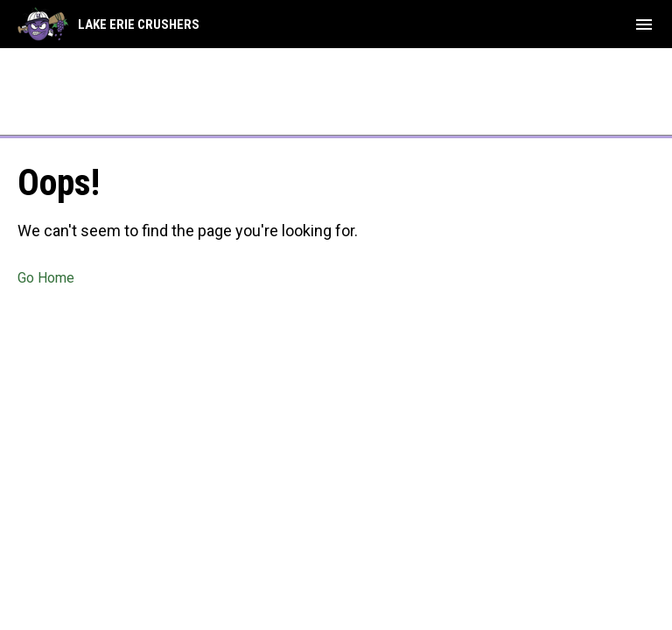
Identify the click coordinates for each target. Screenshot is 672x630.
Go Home (46, 278)
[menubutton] (644, 24)
